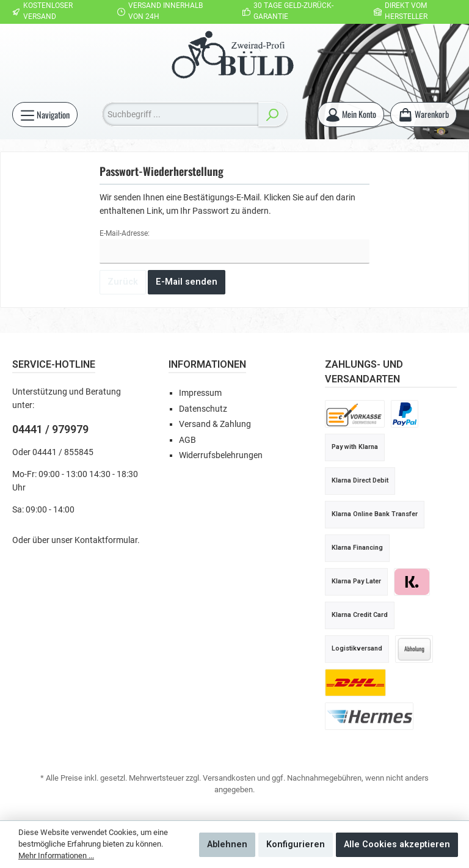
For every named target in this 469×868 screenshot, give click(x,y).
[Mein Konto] (351, 115)
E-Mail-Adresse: (125, 233)
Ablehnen (227, 844)
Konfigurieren (296, 844)
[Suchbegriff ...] (180, 114)
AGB (187, 440)
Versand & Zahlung (215, 424)
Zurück (123, 282)
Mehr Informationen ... (56, 855)
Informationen (207, 364)
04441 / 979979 (50, 429)
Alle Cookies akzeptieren (397, 844)
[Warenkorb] (424, 115)
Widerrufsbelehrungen (221, 455)
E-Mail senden (187, 282)
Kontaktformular (106, 540)
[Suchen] (272, 114)
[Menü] (45, 115)
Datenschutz (203, 409)
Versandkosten (229, 778)
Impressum (200, 393)
